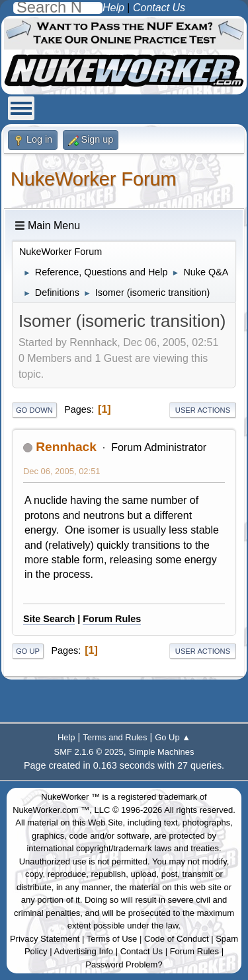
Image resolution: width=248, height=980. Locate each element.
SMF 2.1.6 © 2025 (89, 752)
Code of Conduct (177, 939)
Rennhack (66, 447)
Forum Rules (112, 619)
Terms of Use (112, 939)
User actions (203, 410)
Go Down (34, 410)
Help (66, 737)
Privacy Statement (45, 939)
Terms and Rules (115, 737)
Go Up (28, 651)
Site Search (49, 619)
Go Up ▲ (173, 737)
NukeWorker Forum (94, 179)
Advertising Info (84, 951)
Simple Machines (162, 752)
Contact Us (142, 951)
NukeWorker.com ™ (51, 810)
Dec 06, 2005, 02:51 (62, 471)
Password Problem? (124, 964)
